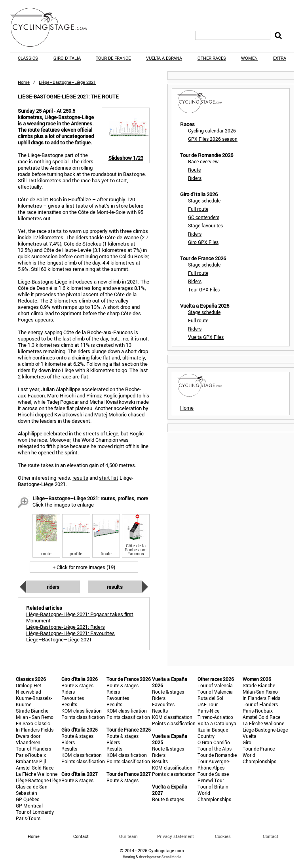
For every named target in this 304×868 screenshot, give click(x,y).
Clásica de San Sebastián (32, 790)
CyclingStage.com (53, 27)
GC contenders (204, 217)
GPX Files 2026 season (213, 139)
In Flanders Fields (35, 730)
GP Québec (28, 799)
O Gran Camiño (214, 742)
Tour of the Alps (215, 749)
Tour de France (113, 58)
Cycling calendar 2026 (212, 130)
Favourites (73, 698)
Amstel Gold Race (35, 768)
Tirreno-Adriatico (215, 717)
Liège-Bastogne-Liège (38, 780)
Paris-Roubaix (31, 755)
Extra (280, 58)
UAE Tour (208, 704)
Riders (53, 587)
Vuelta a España (164, 58)
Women (249, 58)
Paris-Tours (28, 818)
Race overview (203, 161)
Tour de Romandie (217, 755)
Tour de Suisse (213, 774)
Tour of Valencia (215, 685)
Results (115, 587)
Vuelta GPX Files (206, 337)
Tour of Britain (213, 787)
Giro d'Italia (67, 58)
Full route (198, 209)
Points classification (83, 717)
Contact (271, 836)
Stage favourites (205, 225)
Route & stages (77, 685)
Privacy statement (176, 836)
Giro (247, 742)
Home (24, 82)
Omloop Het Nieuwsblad (28, 688)
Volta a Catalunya (217, 723)
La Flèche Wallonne (37, 774)
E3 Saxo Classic (33, 723)
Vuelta (250, 736)
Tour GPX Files (204, 289)
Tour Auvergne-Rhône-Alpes (214, 764)
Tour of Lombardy (35, 812)
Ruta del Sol (210, 698)
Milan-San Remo (260, 692)
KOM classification (82, 711)
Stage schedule (204, 200)
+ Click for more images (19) (84, 567)
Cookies (223, 836)
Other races (212, 58)
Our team (128, 836)
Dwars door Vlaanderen (28, 739)
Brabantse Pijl (31, 761)
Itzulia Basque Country (213, 733)
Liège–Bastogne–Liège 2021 (59, 639)
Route (194, 170)
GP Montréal (29, 806)
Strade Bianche (32, 711)
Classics (28, 58)
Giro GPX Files (203, 242)
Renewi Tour (211, 780)
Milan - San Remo (35, 717)
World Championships (214, 796)
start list (109, 478)
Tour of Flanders (33, 749)
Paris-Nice (208, 711)
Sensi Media (171, 857)
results (80, 478)
